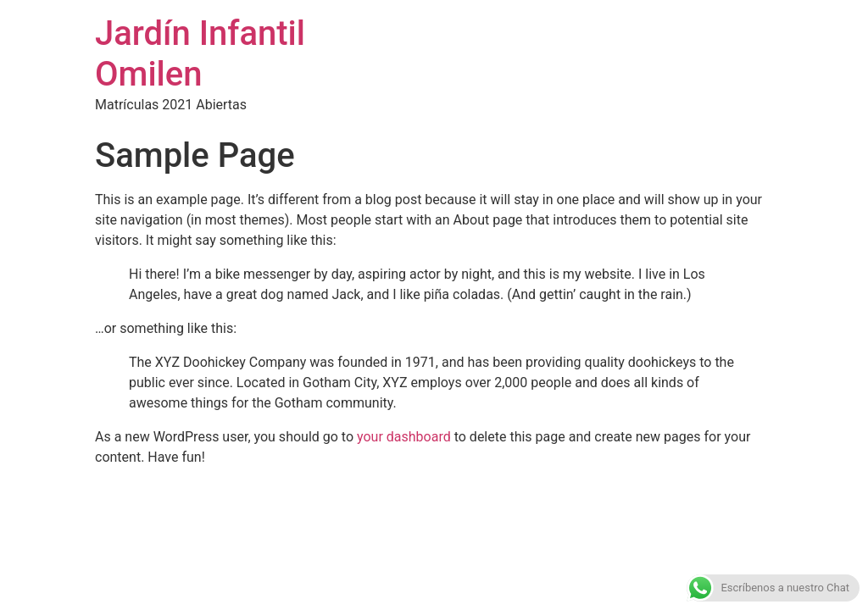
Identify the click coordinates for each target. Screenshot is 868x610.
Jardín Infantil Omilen (200, 54)
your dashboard (404, 437)
